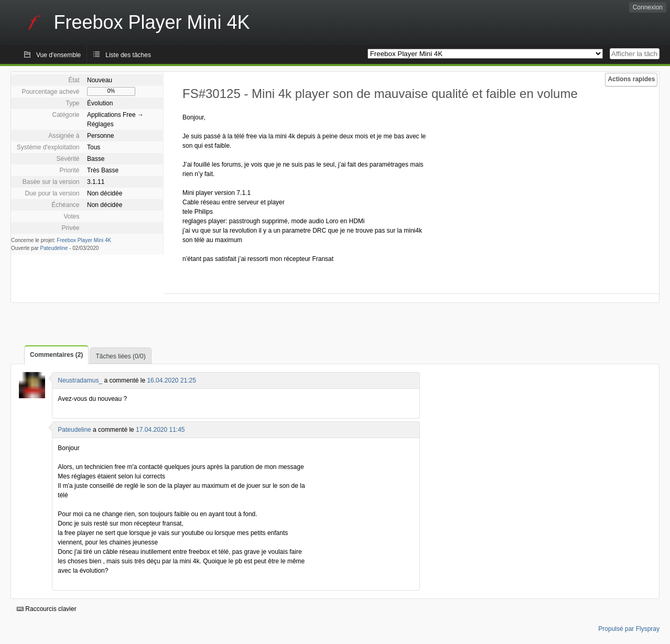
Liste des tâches (128, 55)
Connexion (648, 7)
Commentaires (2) (56, 355)
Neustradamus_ (80, 380)
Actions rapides (631, 79)
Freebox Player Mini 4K (84, 240)
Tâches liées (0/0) (120, 356)
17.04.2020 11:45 (160, 430)
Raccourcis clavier (47, 609)
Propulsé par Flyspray (629, 629)
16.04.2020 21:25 (171, 380)
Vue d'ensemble (58, 55)
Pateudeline (54, 248)
